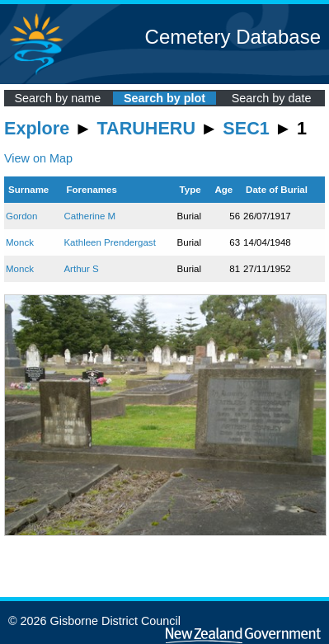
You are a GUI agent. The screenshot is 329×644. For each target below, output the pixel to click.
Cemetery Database (233, 37)
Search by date (272, 98)
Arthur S (81, 269)
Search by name (57, 98)
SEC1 (246, 128)
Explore (37, 128)
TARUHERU (146, 128)
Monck (20, 242)
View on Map (38, 158)
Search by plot (164, 98)
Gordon (21, 216)
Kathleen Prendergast (109, 242)
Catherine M (89, 216)
